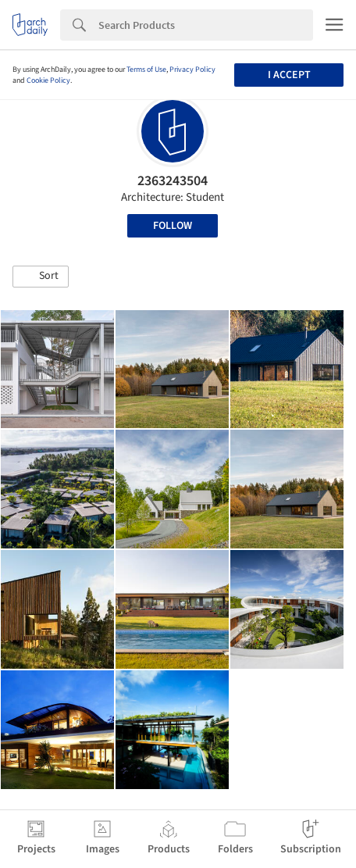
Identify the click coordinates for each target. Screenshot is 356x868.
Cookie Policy (48, 80)
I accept (289, 75)
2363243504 (173, 181)
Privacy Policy (192, 70)
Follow (173, 226)
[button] (41, 277)
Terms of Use (146, 70)
